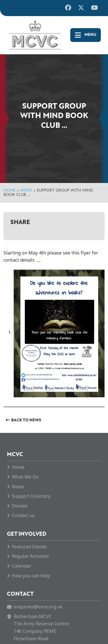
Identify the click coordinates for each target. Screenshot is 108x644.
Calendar (22, 566)
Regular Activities (30, 556)
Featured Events (29, 547)
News (26, 191)
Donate (20, 506)
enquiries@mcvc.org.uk (38, 607)
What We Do (25, 477)
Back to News (26, 420)
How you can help (31, 576)
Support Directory (31, 496)
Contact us (23, 515)
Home (10, 191)
